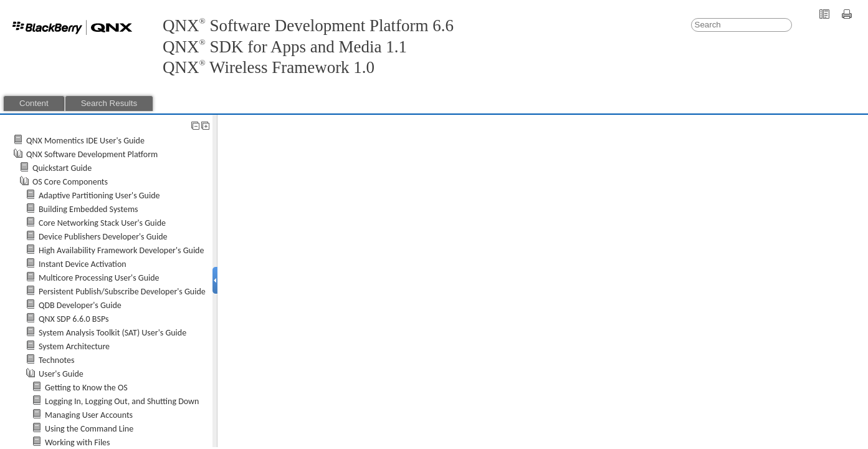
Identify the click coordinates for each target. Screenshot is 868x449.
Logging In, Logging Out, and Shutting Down (122, 401)
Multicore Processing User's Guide (99, 278)
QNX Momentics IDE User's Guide (85, 141)
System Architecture (74, 346)
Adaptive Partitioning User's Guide (99, 196)
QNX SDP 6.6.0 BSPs (74, 319)
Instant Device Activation (83, 264)
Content (34, 103)
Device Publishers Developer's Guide (103, 237)
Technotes (57, 360)
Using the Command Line (89, 429)
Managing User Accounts (89, 415)
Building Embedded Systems (88, 209)
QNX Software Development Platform (92, 154)
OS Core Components (70, 182)
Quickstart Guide (62, 168)
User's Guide (61, 374)
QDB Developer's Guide (80, 305)
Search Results (109, 103)
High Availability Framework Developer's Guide (121, 250)
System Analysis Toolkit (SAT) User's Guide (112, 333)
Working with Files (78, 442)
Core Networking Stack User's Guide (102, 223)
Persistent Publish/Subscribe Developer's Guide (122, 292)
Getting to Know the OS (86, 388)
